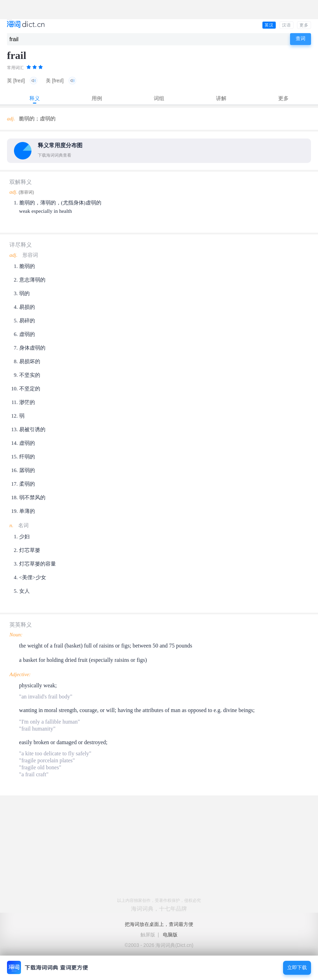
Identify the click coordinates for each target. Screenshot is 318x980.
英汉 (269, 25)
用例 (97, 98)
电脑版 (170, 935)
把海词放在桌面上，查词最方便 (159, 924)
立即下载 (297, 968)
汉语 (287, 25)
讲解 (221, 98)
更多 (304, 25)
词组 (159, 98)
